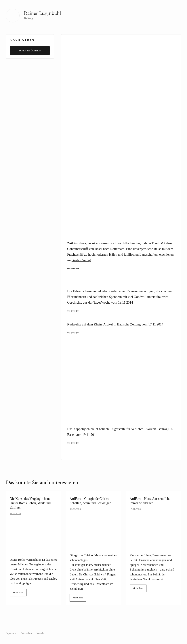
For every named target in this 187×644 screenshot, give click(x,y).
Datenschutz (26, 633)
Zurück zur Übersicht (30, 51)
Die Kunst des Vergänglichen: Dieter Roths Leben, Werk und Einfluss (30, 503)
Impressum (11, 633)
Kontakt (40, 633)
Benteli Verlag (81, 260)
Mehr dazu (18, 592)
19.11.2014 (90, 435)
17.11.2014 (156, 324)
